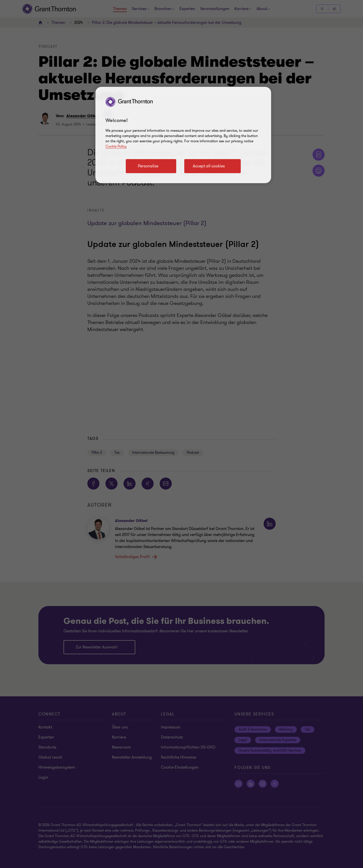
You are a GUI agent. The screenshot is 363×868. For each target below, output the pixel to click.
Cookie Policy (116, 146)
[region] (183, 135)
